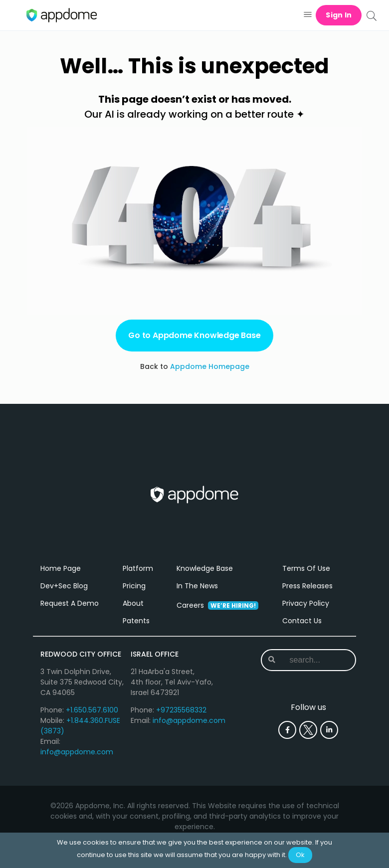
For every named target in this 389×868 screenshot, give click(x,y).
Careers (217, 605)
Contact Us (302, 621)
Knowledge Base (205, 568)
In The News (197, 586)
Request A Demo (70, 603)
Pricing (134, 586)
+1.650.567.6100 (92, 710)
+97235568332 (181, 710)
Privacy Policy (306, 603)
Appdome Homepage (210, 366)
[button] (307, 15)
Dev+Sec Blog (64, 586)
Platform (138, 568)
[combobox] (314, 660)
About (133, 603)
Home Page (61, 568)
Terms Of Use (306, 568)
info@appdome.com (77, 752)
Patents (136, 621)
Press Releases (307, 586)
